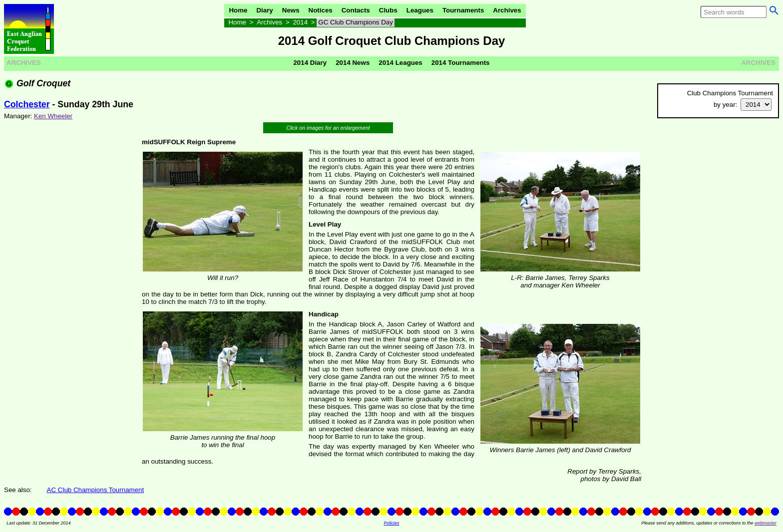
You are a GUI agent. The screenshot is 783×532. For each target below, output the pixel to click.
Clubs (388, 10)
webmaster (766, 523)
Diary (264, 10)
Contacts (356, 10)
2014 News (353, 63)
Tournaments (463, 10)
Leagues (420, 10)
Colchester (27, 104)
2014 (300, 22)
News (291, 10)
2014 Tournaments (461, 63)
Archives (507, 10)
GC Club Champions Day (356, 22)
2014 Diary (310, 63)
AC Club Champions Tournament (96, 490)
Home (238, 10)
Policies (391, 523)
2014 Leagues (400, 63)
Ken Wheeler (53, 116)
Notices (321, 10)
